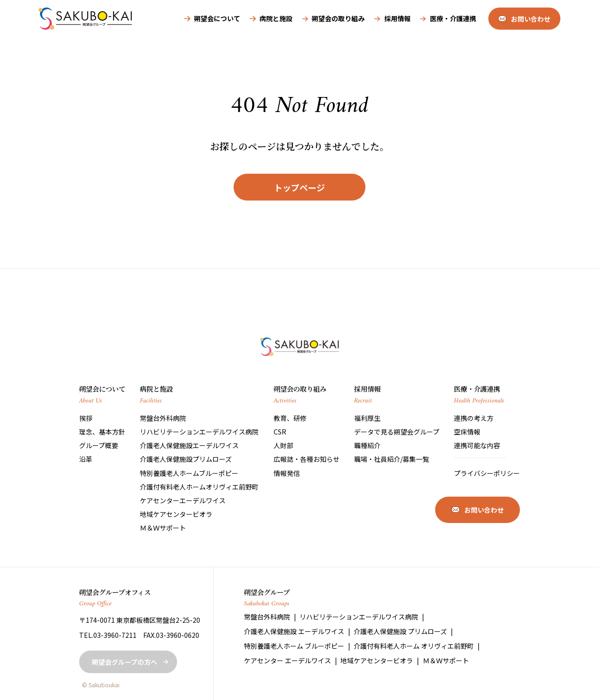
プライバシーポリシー (487, 473)
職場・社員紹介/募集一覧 (392, 459)
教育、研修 (290, 418)
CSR (280, 432)
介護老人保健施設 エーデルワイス (294, 631)
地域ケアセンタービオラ (176, 514)
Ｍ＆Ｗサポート (163, 528)
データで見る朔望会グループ (397, 432)
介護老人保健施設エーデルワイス (189, 445)
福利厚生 (367, 418)
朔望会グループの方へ (125, 662)
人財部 (283, 445)
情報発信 (287, 473)
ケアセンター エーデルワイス (287, 660)
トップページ (299, 187)
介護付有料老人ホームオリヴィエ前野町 (199, 487)
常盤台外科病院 (163, 418)
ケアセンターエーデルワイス (183, 500)
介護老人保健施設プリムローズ (186, 459)
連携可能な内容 (477, 445)
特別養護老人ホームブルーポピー (189, 473)
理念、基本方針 (102, 432)
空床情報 (467, 432)
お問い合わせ (531, 19)
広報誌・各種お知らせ (307, 459)
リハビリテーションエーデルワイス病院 (199, 432)
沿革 (86, 459)
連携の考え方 (474, 418)
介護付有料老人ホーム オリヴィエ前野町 (414, 646)
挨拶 (86, 418)
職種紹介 (367, 445)
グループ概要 (99, 445)
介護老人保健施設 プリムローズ (400, 631)
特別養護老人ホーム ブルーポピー (294, 646)
